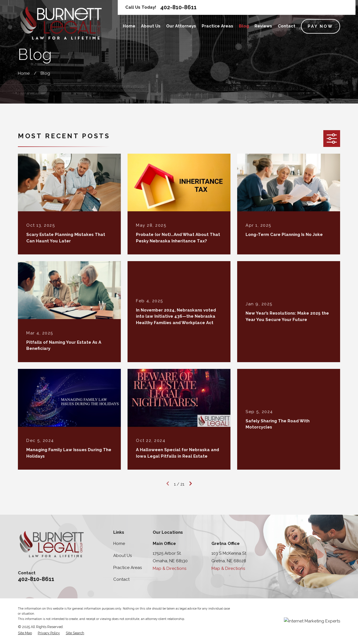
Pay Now (320, 26)
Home (119, 544)
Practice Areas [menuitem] (217, 26)
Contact (121, 579)
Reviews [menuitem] (263, 26)
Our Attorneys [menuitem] (181, 26)
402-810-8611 (178, 7)
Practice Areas (128, 568)
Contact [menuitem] (287, 26)
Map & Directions (169, 568)
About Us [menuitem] (151, 26)
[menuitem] (25, 633)
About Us (123, 556)
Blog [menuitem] (244, 26)
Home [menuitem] (129, 26)
